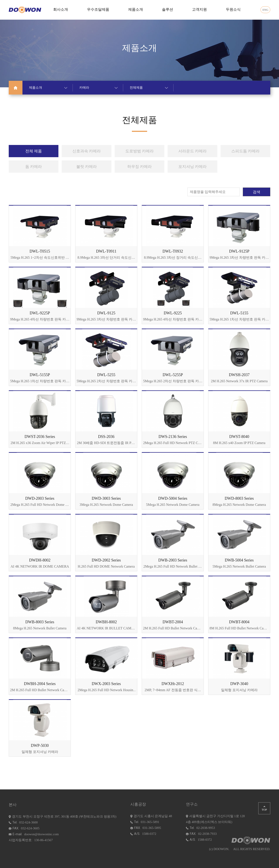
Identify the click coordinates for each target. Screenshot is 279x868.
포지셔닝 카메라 (193, 167)
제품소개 (136, 9)
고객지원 (199, 9)
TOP (264, 809)
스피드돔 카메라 (246, 151)
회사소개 (61, 9)
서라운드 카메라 (193, 151)
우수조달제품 (98, 9)
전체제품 (149, 88)
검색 (257, 192)
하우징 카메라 (140, 167)
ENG (265, 10)
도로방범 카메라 (140, 151)
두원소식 (233, 9)
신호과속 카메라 (87, 151)
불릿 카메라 (87, 167)
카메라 (99, 88)
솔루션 (168, 9)
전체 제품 (34, 151)
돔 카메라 (34, 167)
